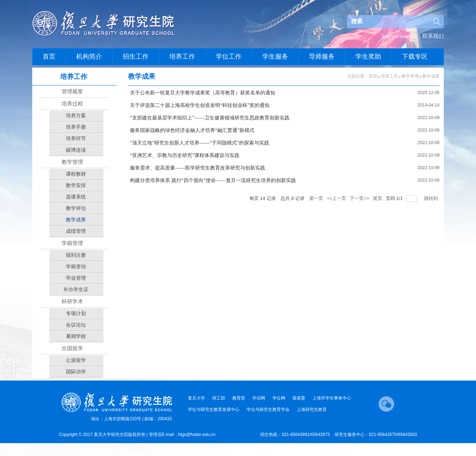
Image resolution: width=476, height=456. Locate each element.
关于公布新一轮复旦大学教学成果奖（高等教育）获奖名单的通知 (203, 93)
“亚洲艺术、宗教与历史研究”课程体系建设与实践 (185, 155)
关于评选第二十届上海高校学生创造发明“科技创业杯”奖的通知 (200, 105)
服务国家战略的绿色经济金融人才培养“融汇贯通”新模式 (192, 130)
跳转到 (432, 198)
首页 (373, 76)
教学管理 (410, 76)
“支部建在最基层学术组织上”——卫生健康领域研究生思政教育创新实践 (210, 118)
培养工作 (389, 76)
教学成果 (431, 76)
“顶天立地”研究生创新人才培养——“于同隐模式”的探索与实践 (200, 143)
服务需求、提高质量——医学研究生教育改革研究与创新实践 (198, 168)
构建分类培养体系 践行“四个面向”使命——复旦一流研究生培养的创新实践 (213, 180)
